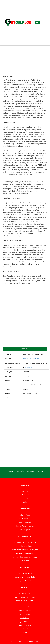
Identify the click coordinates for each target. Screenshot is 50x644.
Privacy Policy (25, 491)
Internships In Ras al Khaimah (25, 581)
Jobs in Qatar (25, 614)
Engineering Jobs (25, 546)
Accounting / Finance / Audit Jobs (25, 550)
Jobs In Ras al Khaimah (25, 526)
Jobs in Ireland (25, 629)
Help (25, 502)
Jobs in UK (25, 607)
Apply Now (25, 349)
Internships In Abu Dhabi (25, 577)
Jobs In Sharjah (25, 522)
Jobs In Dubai (25, 515)
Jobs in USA (25, 622)
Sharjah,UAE (29, 367)
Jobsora (25, 633)
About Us (25, 499)
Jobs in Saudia (25, 618)
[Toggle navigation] (37, 23)
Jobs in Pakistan (25, 611)
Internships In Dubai (25, 574)
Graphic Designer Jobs (25, 553)
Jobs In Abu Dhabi (25, 519)
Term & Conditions (25, 495)
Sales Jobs (25, 561)
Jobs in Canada (25, 625)
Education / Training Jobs (32, 359)
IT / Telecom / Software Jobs (25, 542)
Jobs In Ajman (25, 530)
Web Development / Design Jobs (25, 557)
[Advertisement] (25, 46)
